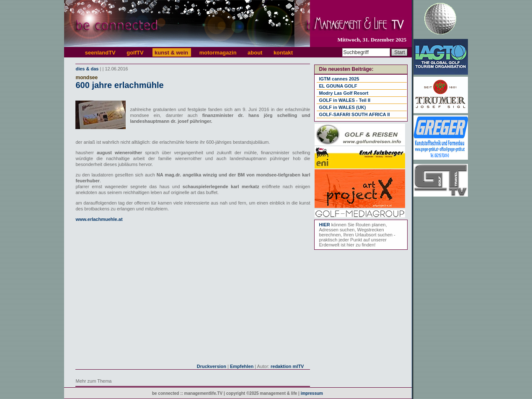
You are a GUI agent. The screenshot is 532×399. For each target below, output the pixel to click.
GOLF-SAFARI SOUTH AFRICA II (354, 114)
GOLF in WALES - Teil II (345, 100)
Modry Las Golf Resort (343, 93)
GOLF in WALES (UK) (342, 107)
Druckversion (212, 366)
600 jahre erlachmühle (119, 85)
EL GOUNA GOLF (338, 86)
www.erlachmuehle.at (99, 219)
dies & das (87, 69)
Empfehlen (242, 366)
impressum (312, 393)
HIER (324, 225)
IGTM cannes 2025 (339, 79)
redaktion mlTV (287, 366)
